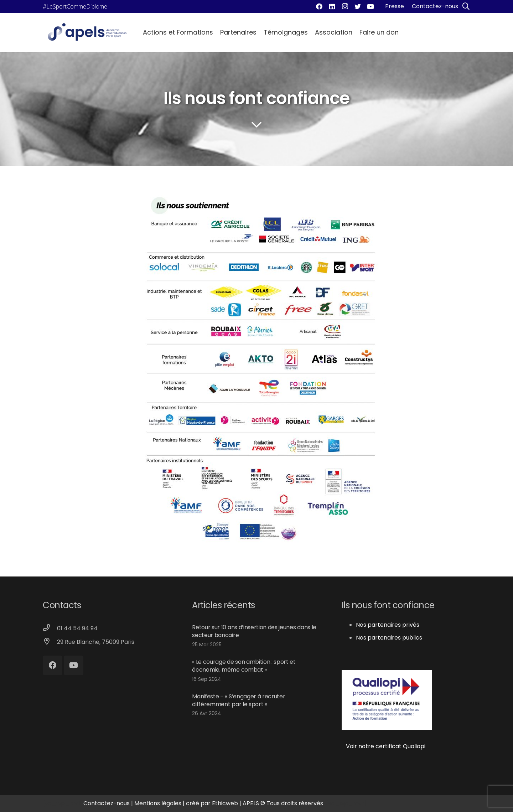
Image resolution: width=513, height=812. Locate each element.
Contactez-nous (107, 803)
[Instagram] (345, 6)
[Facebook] (319, 6)
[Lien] (87, 32)
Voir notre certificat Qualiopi (384, 746)
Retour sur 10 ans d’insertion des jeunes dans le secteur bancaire (254, 631)
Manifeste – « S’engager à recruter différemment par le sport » (239, 700)
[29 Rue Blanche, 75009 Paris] (50, 642)
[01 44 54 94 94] (50, 629)
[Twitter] (358, 6)
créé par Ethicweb (212, 803)
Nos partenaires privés (388, 625)
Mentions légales (158, 803)
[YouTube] (370, 6)
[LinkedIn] (332, 6)
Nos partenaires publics (389, 638)
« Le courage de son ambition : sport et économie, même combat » (244, 666)
